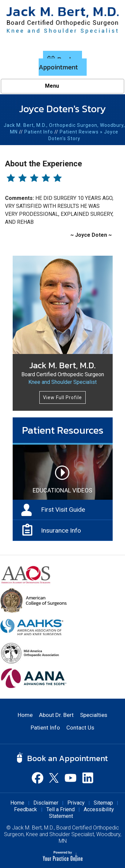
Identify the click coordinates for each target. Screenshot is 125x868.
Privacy (76, 803)
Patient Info (39, 132)
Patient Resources (63, 430)
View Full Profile (62, 397)
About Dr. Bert (56, 715)
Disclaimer (46, 803)
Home (25, 715)
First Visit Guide (63, 510)
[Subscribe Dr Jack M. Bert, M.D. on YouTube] (71, 778)
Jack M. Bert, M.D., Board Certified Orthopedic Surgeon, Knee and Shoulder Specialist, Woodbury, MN (63, 834)
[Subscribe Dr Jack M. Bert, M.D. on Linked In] (88, 778)
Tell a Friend (60, 809)
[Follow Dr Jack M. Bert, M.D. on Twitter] (54, 778)
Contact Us (80, 728)
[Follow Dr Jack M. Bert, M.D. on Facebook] (38, 778)
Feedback (26, 809)
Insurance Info (61, 530)
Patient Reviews (79, 132)
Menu (61, 86)
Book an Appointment (60, 63)
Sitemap (103, 803)
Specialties (94, 715)
